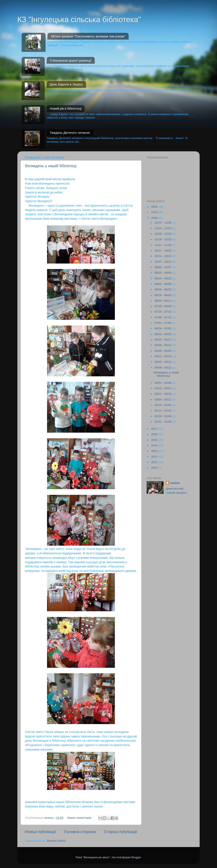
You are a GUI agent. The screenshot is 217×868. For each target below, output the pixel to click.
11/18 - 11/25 (163, 239)
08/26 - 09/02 (163, 289)
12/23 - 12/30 (163, 223)
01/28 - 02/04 (163, 416)
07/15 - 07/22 (163, 312)
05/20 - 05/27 (163, 340)
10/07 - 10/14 (163, 262)
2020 (155, 207)
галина (175, 483)
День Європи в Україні (66, 84)
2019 (155, 212)
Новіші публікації (40, 832)
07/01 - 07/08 (163, 323)
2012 (155, 457)
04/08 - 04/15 (163, 368)
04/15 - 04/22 (163, 362)
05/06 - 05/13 (163, 345)
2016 (155, 434)
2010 (155, 468)
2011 (155, 462)
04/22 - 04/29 (163, 356)
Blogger (136, 857)
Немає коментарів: (80, 818)
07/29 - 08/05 (163, 306)
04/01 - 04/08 (163, 383)
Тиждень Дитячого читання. (70, 133)
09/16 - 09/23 (163, 278)
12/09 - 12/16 (163, 234)
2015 (155, 440)
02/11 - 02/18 (163, 411)
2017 (155, 429)
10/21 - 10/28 (163, 250)
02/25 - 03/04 (163, 405)
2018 (155, 218)
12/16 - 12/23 (163, 228)
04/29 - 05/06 (163, 351)
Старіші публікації (121, 832)
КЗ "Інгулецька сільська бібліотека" (79, 20)
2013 (155, 451)
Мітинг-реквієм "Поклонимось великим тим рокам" (88, 36)
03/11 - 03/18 (163, 394)
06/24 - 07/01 (163, 328)
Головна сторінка (80, 832)
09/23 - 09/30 (163, 273)
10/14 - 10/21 (163, 256)
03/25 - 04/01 (163, 388)
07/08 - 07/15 (163, 317)
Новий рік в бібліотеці (66, 108)
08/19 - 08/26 (163, 295)
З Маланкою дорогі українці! (71, 60)
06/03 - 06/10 (163, 334)
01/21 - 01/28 (163, 422)
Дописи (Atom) (56, 841)
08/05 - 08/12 (163, 301)
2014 (155, 445)
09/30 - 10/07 (163, 267)
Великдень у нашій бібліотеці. (51, 166)
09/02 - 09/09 (163, 284)
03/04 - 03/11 (163, 400)
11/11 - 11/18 (163, 245)
